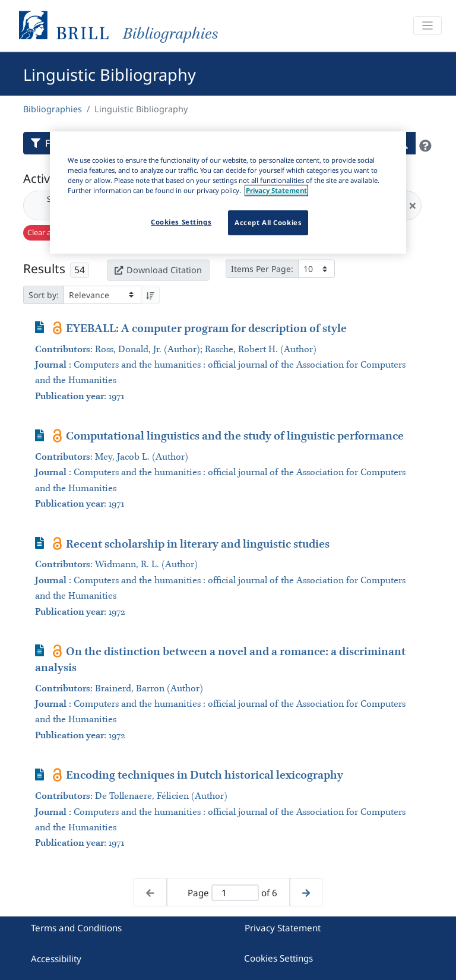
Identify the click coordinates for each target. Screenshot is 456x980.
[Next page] (306, 892)
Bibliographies (53, 109)
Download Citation (158, 270)
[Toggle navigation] (427, 26)
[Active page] (235, 893)
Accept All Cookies (268, 222)
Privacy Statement (283, 928)
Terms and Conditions (76, 928)
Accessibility (56, 959)
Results (44, 268)
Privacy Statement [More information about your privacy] (276, 190)
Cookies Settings (278, 958)
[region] (228, 192)
